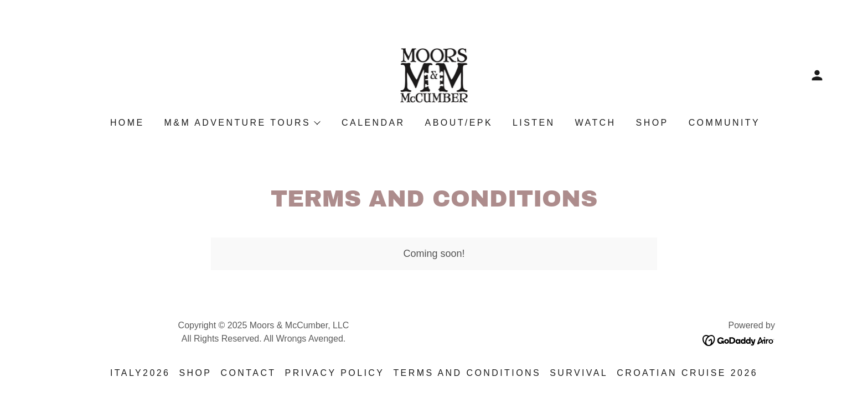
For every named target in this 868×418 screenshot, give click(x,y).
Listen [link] (534, 123)
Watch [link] (596, 123)
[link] (434, 75)
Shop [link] (652, 123)
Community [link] (724, 123)
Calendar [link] (373, 123)
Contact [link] (248, 373)
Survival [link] (579, 373)
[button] (817, 75)
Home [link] (127, 123)
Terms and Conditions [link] (467, 373)
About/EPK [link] (459, 123)
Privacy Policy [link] (335, 373)
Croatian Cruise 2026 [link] (687, 373)
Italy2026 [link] (140, 373)
